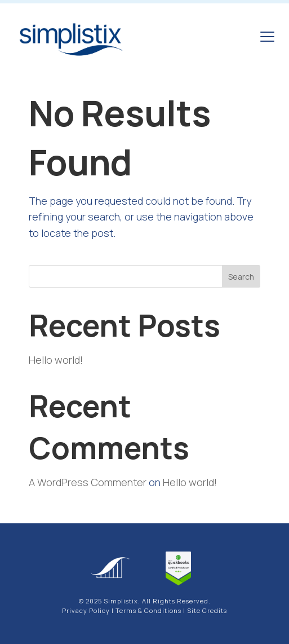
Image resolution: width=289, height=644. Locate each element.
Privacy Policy (86, 610)
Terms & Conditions (148, 610)
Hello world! (56, 360)
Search (241, 277)
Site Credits (207, 610)
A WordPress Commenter (88, 482)
